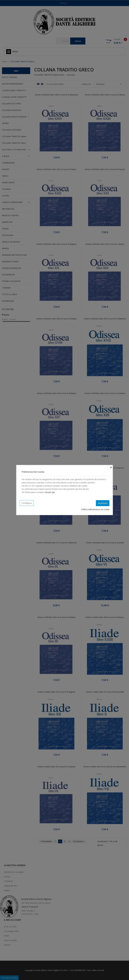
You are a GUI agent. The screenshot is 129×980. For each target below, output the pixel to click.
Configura (27, 503)
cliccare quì (50, 492)
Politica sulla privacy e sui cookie (95, 509)
